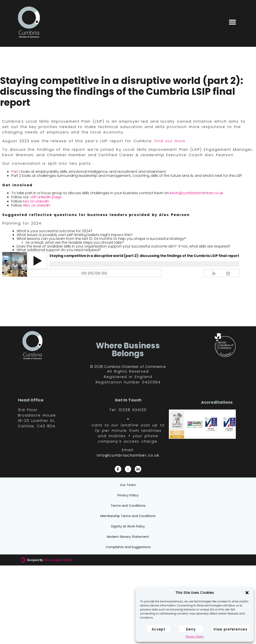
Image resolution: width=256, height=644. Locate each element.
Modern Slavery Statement (128, 537)
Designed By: (49, 560)
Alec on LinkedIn (37, 205)
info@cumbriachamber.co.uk (128, 455)
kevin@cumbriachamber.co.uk (196, 193)
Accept (159, 629)
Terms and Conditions (128, 506)
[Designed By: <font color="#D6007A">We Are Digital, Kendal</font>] (23, 560)
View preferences (230, 629)
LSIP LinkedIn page (46, 197)
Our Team (128, 485)
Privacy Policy (195, 636)
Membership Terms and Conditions (128, 516)
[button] (247, 593)
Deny (191, 629)
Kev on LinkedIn (36, 201)
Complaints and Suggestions (128, 547)
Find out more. (171, 141)
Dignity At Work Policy (128, 526)
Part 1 (16, 172)
